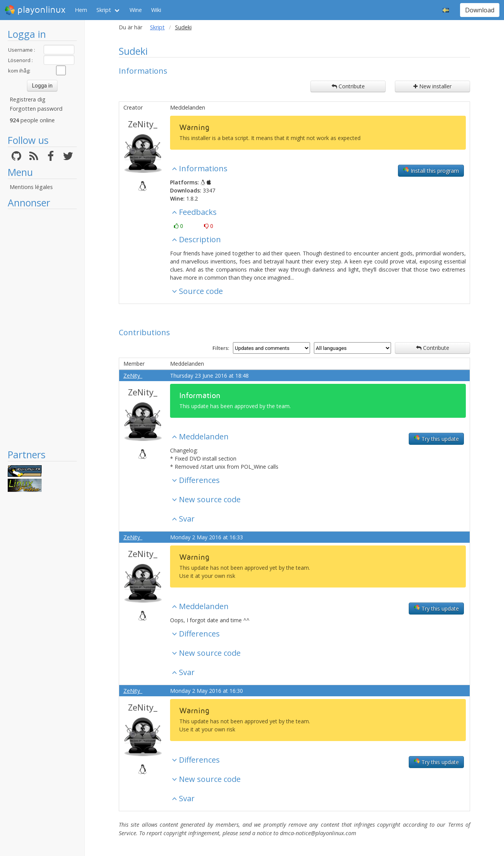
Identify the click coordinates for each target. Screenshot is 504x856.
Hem (81, 10)
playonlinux (35, 10)
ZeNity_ (143, 124)
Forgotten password (36, 109)
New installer (432, 86)
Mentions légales (31, 187)
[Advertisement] (42, 329)
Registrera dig (28, 99)
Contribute (348, 86)
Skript (104, 10)
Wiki (156, 10)
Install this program (431, 171)
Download (480, 10)
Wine (136, 10)
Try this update (436, 439)
